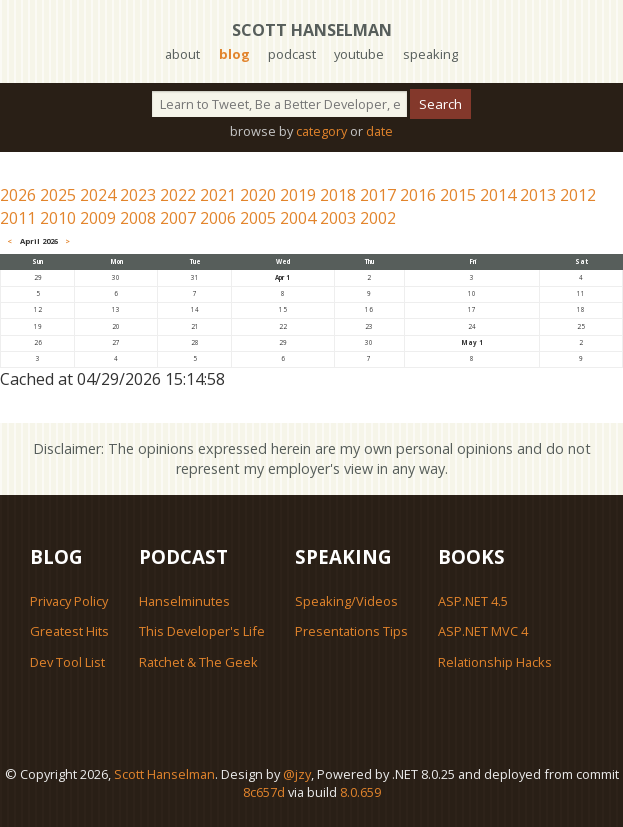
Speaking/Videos (346, 601)
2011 (18, 218)
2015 (458, 195)
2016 (418, 195)
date (379, 131)
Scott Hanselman (312, 30)
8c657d (264, 792)
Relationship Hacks (495, 662)
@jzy (297, 774)
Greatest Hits (69, 631)
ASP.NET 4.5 (473, 601)
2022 (178, 195)
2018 (338, 195)
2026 (18, 195)
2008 (138, 218)
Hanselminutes (184, 601)
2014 (498, 195)
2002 (378, 218)
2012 (578, 195)
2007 (178, 218)
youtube (359, 54)
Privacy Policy (69, 601)
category (321, 131)
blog (234, 54)
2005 (258, 218)
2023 (138, 195)
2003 (338, 218)
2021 (218, 195)
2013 (538, 195)
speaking (430, 54)
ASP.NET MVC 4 (483, 631)
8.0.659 (360, 792)
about (182, 54)
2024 (98, 195)
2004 (298, 218)
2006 (218, 218)
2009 (98, 218)
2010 (58, 218)
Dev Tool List (67, 662)
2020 (258, 195)
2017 (378, 195)
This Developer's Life (202, 631)
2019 (298, 195)
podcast (292, 54)
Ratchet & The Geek (198, 662)
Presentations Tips (351, 631)
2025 (58, 195)
